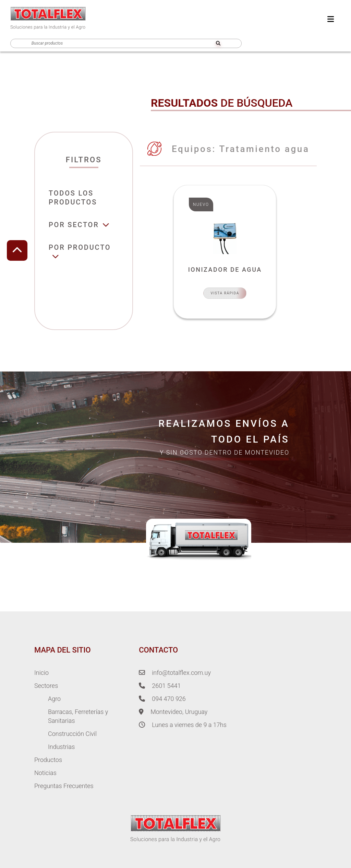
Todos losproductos (73, 198)
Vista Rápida (225, 293)
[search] (218, 43)
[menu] (331, 19)
